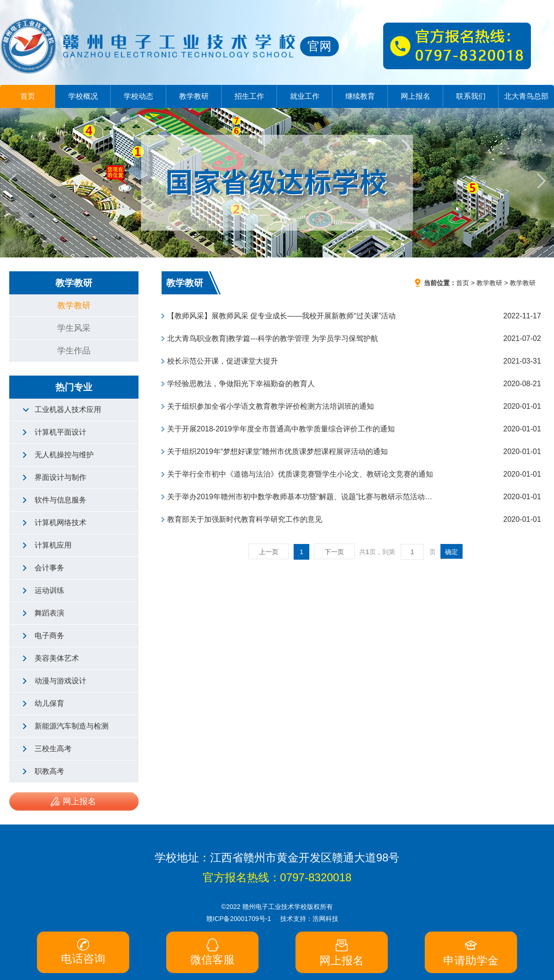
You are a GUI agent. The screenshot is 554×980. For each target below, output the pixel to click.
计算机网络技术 (60, 523)
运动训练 (49, 590)
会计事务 (49, 568)
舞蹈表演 (49, 613)
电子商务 (49, 636)
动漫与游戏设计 (60, 681)
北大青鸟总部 (526, 96)
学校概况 (83, 96)
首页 (28, 96)
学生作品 (74, 351)
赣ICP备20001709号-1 (239, 919)
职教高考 (49, 771)
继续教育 (360, 96)
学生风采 (74, 328)
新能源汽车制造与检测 (72, 726)
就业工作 (305, 96)
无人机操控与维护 (64, 455)
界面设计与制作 (60, 477)
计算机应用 (53, 545)
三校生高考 (53, 749)
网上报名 (415, 96)
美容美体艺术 (57, 658)
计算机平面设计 (60, 432)
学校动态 (138, 96)
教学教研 (194, 96)
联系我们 (471, 96)
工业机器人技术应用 (68, 409)
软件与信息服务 (60, 500)
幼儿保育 (49, 703)
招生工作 (249, 96)
